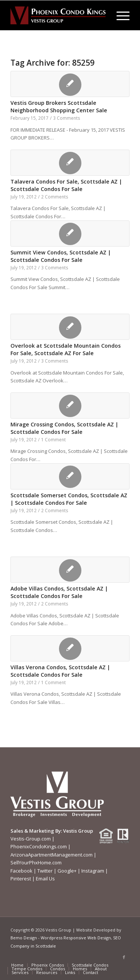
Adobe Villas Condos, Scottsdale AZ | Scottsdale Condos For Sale (59, 592)
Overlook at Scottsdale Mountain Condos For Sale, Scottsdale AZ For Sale (66, 349)
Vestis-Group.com (31, 839)
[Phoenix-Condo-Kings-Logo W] (58, 15)
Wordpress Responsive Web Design (76, 938)
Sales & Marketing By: (36, 831)
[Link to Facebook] (124, 957)
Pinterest (21, 879)
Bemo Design (24, 938)
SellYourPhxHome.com (36, 862)
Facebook (21, 871)
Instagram (93, 871)
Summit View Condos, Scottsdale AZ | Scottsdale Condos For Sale (61, 256)
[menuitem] (119, 15)
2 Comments (55, 197)
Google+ (67, 871)
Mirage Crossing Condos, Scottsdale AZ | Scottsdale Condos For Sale (64, 428)
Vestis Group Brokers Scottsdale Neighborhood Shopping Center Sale (59, 107)
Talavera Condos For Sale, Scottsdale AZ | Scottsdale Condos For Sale (66, 185)
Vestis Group (78, 831)
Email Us (45, 879)
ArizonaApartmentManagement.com (52, 855)
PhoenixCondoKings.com (39, 846)
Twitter (45, 871)
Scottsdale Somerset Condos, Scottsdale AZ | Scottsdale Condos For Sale (69, 499)
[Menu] (119, 15)
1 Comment (53, 439)
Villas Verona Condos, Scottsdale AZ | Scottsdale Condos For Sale (60, 671)
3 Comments (67, 118)
